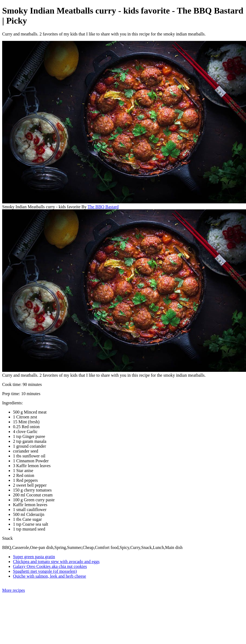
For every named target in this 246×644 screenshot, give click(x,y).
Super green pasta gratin (34, 557)
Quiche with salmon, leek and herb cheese (50, 576)
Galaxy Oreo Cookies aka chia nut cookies (50, 566)
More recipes (14, 590)
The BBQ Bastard (103, 207)
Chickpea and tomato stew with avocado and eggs (56, 562)
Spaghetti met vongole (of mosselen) (45, 571)
